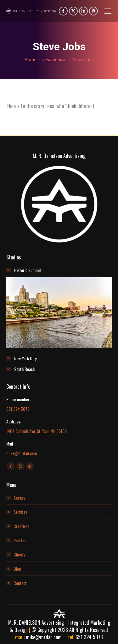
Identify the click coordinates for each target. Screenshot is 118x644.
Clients (19, 554)
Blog (17, 569)
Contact (20, 583)
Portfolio (21, 540)
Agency (19, 498)
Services (20, 512)
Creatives (21, 526)
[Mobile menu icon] (108, 11)
